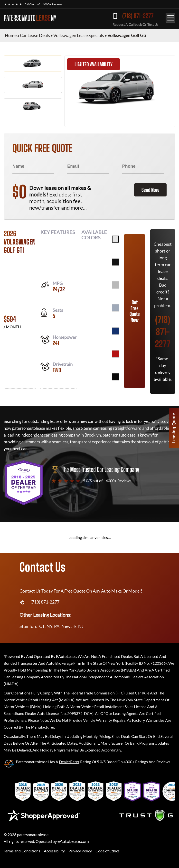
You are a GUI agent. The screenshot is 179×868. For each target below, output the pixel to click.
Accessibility (54, 851)
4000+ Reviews (52, 4)
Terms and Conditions (22, 851)
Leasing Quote (174, 428)
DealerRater (69, 762)
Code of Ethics (108, 851)
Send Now (150, 190)
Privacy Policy (80, 851)
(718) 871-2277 (138, 16)
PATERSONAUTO (30, 18)
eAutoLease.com (73, 841)
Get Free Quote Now (135, 311)
